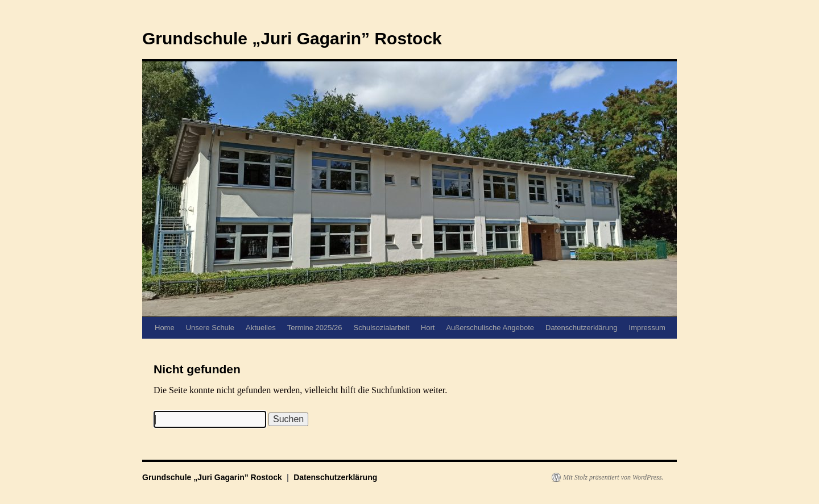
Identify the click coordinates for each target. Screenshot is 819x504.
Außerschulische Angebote (490, 328)
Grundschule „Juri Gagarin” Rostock (292, 38)
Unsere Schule (210, 328)
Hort (428, 328)
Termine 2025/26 (315, 328)
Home (165, 328)
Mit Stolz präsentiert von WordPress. (613, 477)
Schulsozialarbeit (382, 328)
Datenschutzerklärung (581, 328)
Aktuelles (261, 328)
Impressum (647, 328)
